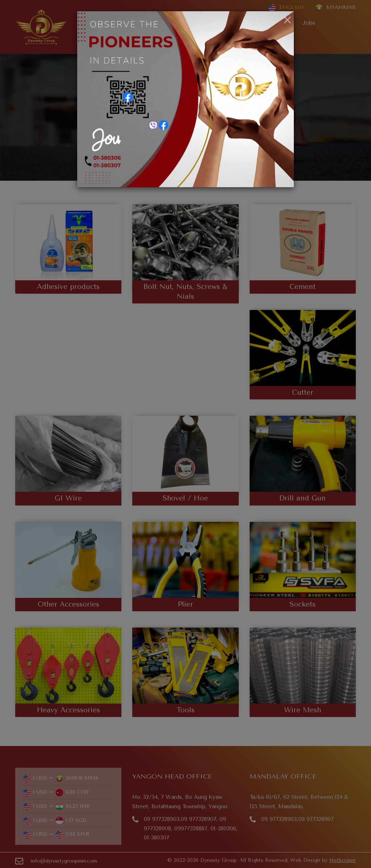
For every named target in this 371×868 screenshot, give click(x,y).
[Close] (287, 20)
